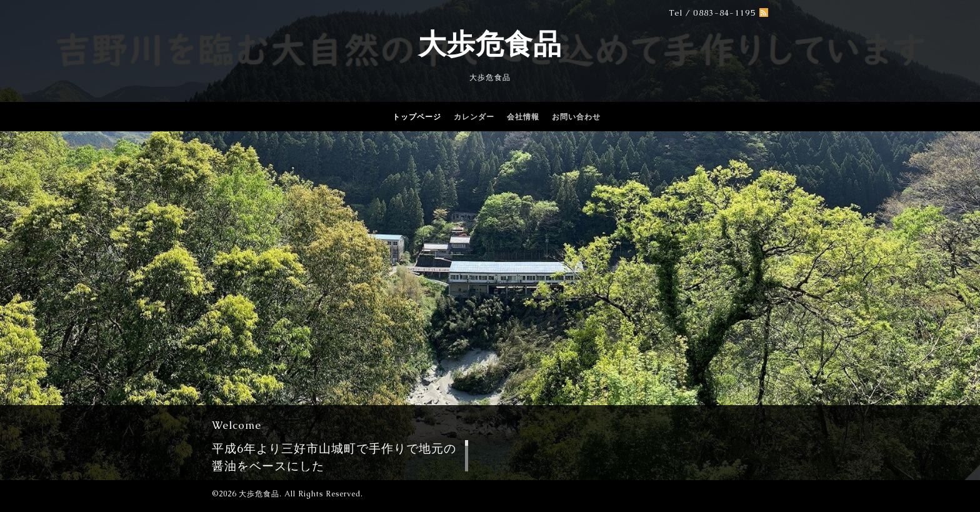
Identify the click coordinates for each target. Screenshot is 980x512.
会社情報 (523, 117)
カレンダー (474, 117)
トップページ (417, 117)
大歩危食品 (490, 44)
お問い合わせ (576, 117)
